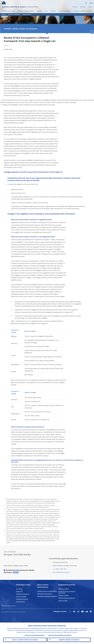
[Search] (78, 3)
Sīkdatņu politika (63, 595)
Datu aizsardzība (63, 589)
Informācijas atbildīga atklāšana (47, 596)
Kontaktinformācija (22, 599)
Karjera (90, 7)
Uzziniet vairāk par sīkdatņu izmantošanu (60, 635)
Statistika (39, 11)
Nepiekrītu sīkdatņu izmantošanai (69, 640)
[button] (88, 3)
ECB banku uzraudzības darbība (83, 11)
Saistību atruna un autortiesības (47, 591)
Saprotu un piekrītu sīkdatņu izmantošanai (25, 640)
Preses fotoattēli (21, 596)
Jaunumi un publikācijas (65, 11)
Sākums (4, 14)
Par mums (75, 7)
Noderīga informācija (23, 594)
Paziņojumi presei (27, 14)
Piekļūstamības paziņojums (67, 598)
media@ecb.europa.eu (62, 572)
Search (86, 3)
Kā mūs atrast (20, 602)
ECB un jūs (83, 7)
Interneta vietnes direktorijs (9, 606)
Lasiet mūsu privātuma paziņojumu (34, 635)
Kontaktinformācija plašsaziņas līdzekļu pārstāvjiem (19, 571)
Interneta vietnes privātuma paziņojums (67, 592)
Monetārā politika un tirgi (8, 11)
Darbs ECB (19, 591)
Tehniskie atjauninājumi (45, 594)
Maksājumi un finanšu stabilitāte (26, 11)
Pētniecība (53, 11)
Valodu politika (63, 601)
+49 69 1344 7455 (61, 569)
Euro (46, 11)
